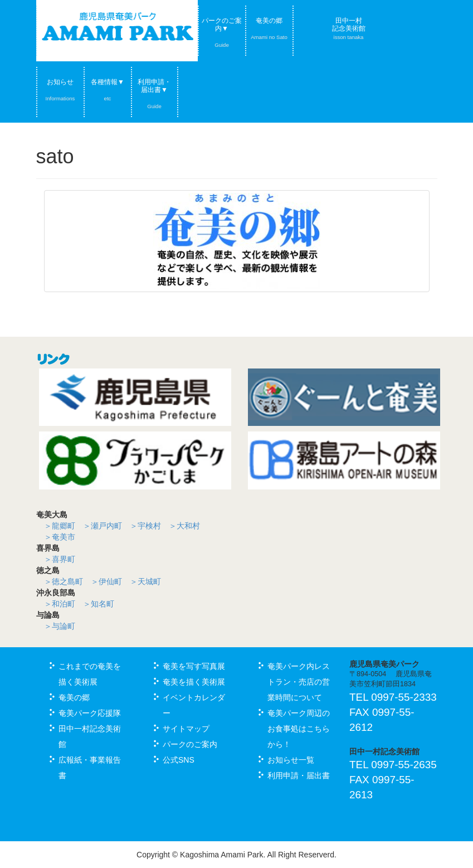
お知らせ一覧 (291, 760)
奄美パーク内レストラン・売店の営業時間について (299, 682)
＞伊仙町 (106, 581)
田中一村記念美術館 (349, 28)
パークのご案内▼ (222, 32)
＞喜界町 (60, 559)
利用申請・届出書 (299, 775)
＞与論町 (60, 626)
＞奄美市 (60, 537)
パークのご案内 (190, 744)
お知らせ (60, 90)
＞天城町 (145, 581)
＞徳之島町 (64, 581)
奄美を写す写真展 (194, 666)
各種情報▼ (108, 90)
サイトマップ (186, 729)
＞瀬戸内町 (103, 526)
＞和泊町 (60, 604)
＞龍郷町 (60, 526)
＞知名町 (99, 604)
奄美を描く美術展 (194, 682)
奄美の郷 (269, 28)
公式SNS (179, 760)
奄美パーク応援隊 (90, 713)
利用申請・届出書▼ (154, 94)
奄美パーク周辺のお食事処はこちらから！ (299, 729)
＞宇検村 (145, 526)
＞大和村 (184, 526)
